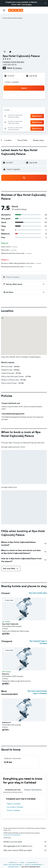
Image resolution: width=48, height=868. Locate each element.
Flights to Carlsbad (13, 804)
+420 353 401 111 (10, 65)
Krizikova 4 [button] (6, 722)
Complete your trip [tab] (13, 790)
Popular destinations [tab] (33, 790)
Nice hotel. (9, 250)
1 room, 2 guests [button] (12, 82)
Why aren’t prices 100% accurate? (25, 850)
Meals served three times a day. (16, 253)
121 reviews (17, 68)
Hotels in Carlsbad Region (34, 865)
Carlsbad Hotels (13, 867)
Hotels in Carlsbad (13, 810)
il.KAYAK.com (13, 862)
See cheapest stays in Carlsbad (38, 642)
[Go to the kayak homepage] (16, 10)
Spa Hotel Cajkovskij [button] (10, 624)
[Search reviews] (26, 277)
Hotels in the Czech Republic (13, 865)
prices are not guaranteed (12, 835)
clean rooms (9, 247)
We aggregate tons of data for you (25, 846)
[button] (45, 3)
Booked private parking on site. (17, 267)
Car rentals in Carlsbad (15, 807)
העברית (29, 4)
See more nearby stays (38, 593)
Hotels (22, 862)
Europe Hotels (32, 862)
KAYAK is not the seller (25, 842)
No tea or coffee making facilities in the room (21, 263)
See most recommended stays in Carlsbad (37, 692)
